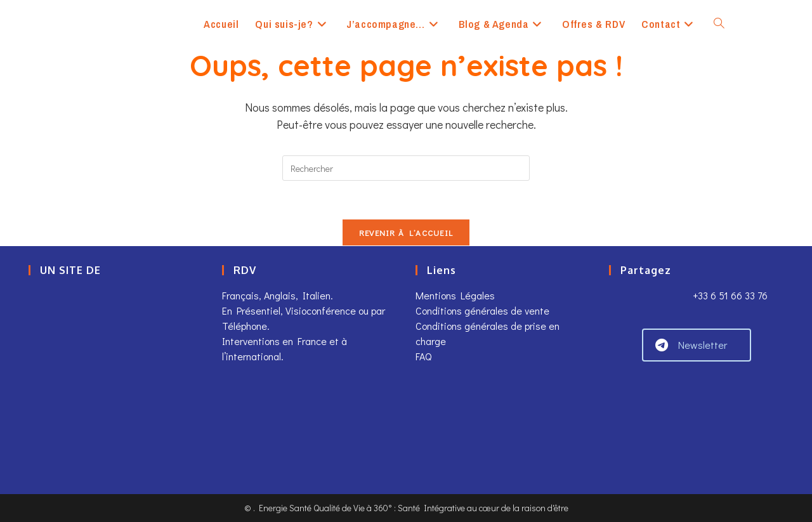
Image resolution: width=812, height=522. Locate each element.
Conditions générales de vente (482, 310)
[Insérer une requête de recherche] (406, 168)
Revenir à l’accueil (406, 232)
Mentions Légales (455, 295)
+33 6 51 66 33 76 (729, 295)
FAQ (423, 356)
